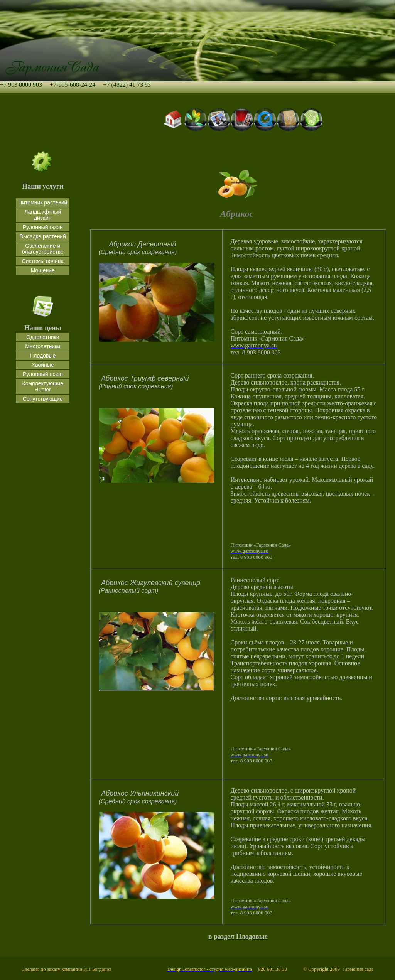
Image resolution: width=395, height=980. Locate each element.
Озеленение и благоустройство (43, 249)
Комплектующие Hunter (43, 386)
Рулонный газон (43, 227)
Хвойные (43, 365)
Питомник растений (43, 202)
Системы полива (43, 261)
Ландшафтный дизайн (43, 215)
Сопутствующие (43, 399)
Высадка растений (43, 236)
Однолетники (43, 337)
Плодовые (43, 356)
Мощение (43, 270)
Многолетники (43, 346)
